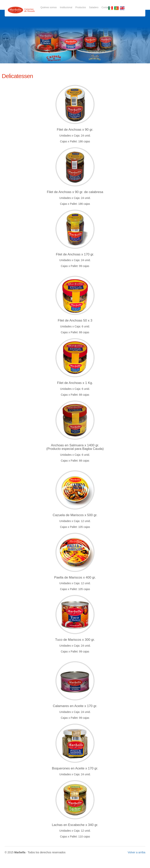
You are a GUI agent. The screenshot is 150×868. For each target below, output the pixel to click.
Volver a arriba (137, 852)
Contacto (106, 7)
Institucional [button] (66, 7)
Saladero (94, 7)
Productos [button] (81, 7)
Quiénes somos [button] (49, 7)
